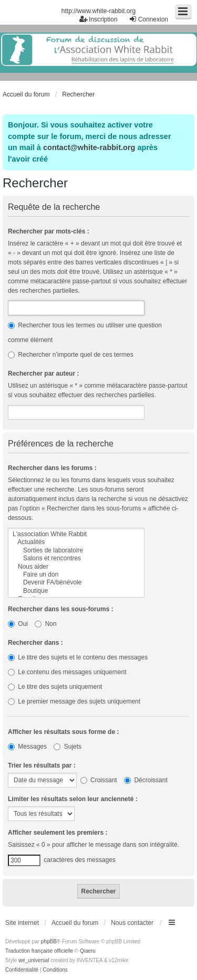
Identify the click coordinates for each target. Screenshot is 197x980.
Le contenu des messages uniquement (67, 672)
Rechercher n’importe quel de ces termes (71, 355)
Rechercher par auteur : (43, 374)
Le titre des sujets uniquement (55, 687)
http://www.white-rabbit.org (98, 11)
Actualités (76, 542)
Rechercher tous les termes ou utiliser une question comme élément (85, 333)
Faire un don (76, 575)
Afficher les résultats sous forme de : (63, 732)
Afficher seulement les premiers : (58, 833)
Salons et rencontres (76, 558)
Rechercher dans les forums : (52, 468)
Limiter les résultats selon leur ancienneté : (73, 799)
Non (45, 624)
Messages (27, 747)
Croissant (99, 780)
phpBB (49, 941)
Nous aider (76, 567)
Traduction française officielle (39, 951)
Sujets (68, 747)
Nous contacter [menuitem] (132, 923)
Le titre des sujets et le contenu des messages (78, 657)
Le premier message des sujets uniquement (74, 701)
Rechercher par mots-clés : (49, 231)
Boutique (76, 591)
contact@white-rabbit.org (89, 147)
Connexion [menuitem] (148, 19)
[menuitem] (22, 970)
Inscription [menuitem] (98, 19)
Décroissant (146, 780)
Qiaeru (88, 951)
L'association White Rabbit (76, 534)
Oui (18, 624)
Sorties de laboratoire (76, 551)
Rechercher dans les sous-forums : (61, 609)
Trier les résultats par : (42, 765)
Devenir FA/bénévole (76, 583)
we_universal (34, 960)
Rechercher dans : (35, 643)
